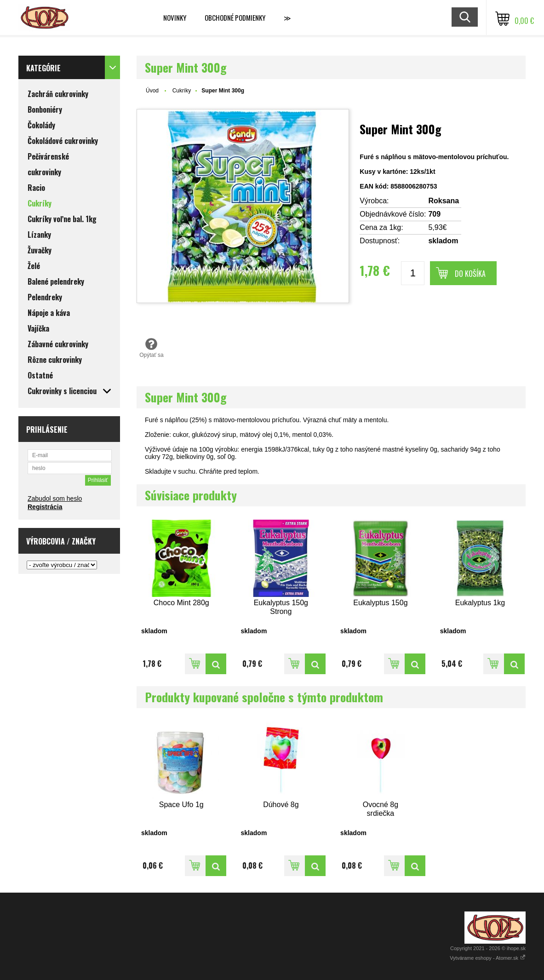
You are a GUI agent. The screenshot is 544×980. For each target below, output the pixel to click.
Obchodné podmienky (235, 17)
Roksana (444, 201)
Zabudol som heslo (55, 499)
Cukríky (182, 91)
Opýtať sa (152, 348)
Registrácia (45, 507)
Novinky (175, 17)
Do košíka (470, 274)
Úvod (152, 91)
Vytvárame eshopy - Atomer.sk (488, 958)
